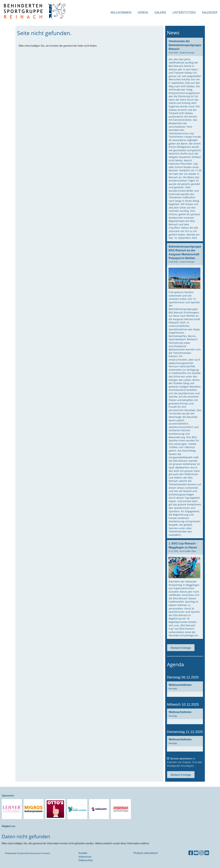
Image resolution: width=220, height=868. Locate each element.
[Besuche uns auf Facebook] (191, 853)
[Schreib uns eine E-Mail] (207, 853)
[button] (185, 689)
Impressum (85, 857)
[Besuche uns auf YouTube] (196, 853)
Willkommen (121, 12)
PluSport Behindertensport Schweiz (34, 853)
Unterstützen (184, 12)
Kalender (210, 12)
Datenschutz (86, 860)
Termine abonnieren (181, 759)
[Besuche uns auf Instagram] (201, 853)
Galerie (160, 12)
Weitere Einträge (181, 648)
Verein (143, 12)
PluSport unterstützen (146, 853)
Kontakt (83, 853)
